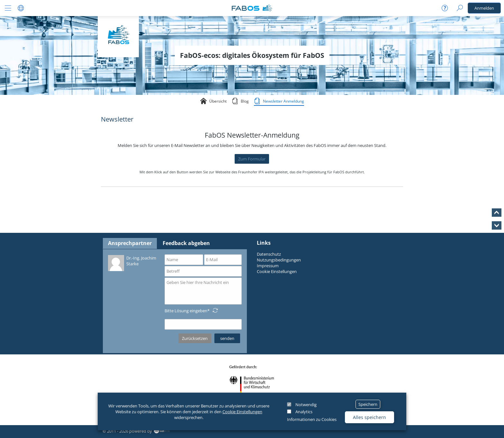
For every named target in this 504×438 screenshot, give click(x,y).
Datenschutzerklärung (129, 347)
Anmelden (484, 8)
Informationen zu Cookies (312, 419)
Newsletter (117, 119)
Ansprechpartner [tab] (130, 243)
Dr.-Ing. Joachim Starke (132, 263)
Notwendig (306, 405)
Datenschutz (269, 254)
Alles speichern (369, 417)
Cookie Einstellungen (242, 412)
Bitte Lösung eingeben (186, 311)
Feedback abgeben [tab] (186, 243)
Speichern (368, 404)
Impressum (268, 266)
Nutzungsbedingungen (279, 260)
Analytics (304, 412)
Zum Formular (252, 159)
